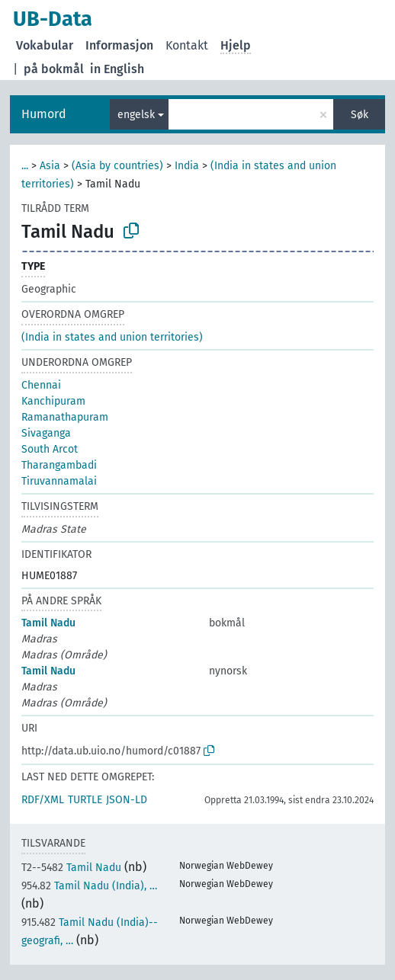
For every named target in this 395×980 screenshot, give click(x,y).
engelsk (136, 115)
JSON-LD (127, 800)
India (187, 166)
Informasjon (119, 45)
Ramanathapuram (65, 417)
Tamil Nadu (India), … (89, 886)
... (25, 166)
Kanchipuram (53, 401)
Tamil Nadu (48, 623)
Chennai (41, 385)
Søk (360, 115)
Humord (44, 114)
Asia (50, 166)
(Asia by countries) (117, 166)
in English (117, 69)
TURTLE (85, 800)
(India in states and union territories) (112, 337)
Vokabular (45, 45)
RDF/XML (43, 800)
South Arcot (50, 449)
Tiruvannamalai (59, 481)
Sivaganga (46, 433)
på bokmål (54, 69)
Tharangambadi (59, 465)
